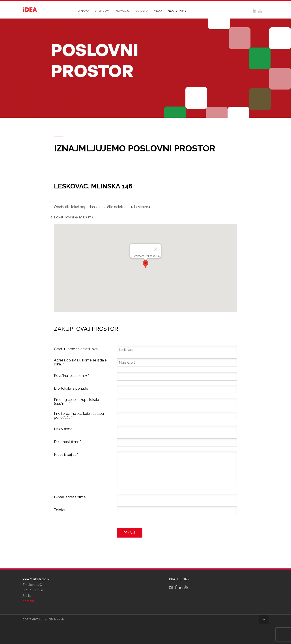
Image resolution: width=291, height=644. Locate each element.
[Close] (156, 249)
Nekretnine (177, 11)
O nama (83, 11)
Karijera (142, 11)
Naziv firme (63, 429)
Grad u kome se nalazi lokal (77, 349)
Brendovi (102, 11)
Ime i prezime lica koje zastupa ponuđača (79, 416)
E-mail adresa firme (71, 497)
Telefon (61, 510)
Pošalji (130, 533)
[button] (145, 264)
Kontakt (28, 601)
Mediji (158, 11)
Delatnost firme (68, 442)
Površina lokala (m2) (71, 376)
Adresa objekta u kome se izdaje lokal (80, 362)
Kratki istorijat (66, 455)
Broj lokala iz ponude (71, 389)
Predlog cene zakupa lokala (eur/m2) (76, 402)
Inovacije (122, 11)
